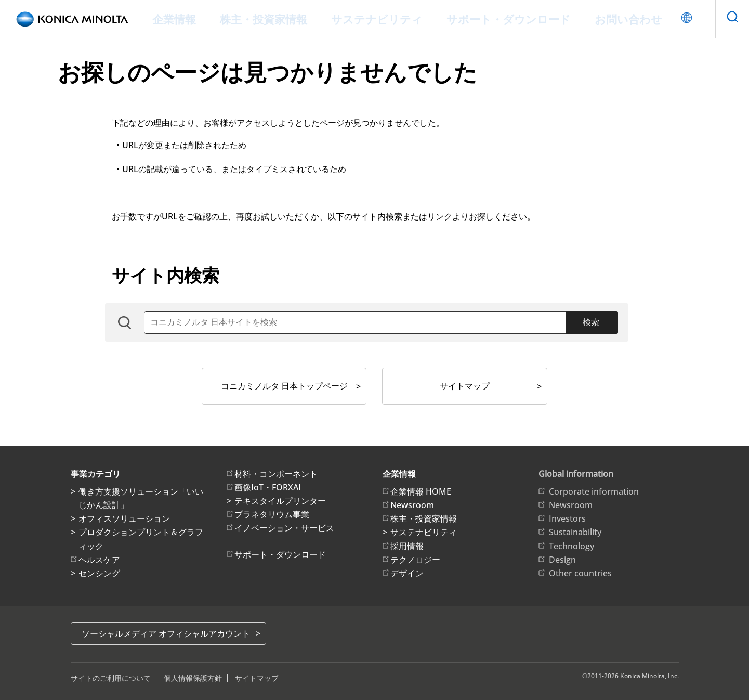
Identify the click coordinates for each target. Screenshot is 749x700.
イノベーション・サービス (284, 528)
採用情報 (407, 546)
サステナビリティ (384, 19)
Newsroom (412, 505)
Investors (567, 518)
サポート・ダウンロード (496, 19)
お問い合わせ (600, 19)
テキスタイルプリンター (280, 501)
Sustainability (575, 532)
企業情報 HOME (421, 491)
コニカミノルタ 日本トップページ (284, 386)
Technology (571, 546)
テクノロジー (415, 560)
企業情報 (205, 19)
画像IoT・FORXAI (268, 487)
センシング (99, 573)
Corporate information (594, 491)
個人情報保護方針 (193, 678)
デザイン (407, 573)
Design (562, 560)
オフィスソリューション (124, 518)
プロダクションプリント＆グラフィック (141, 539)
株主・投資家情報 (285, 19)
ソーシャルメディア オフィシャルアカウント (166, 633)
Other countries (580, 573)
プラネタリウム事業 (272, 514)
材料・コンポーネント (276, 474)
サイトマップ (465, 386)
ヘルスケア (99, 560)
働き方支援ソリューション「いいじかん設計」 (141, 498)
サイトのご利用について (111, 678)
